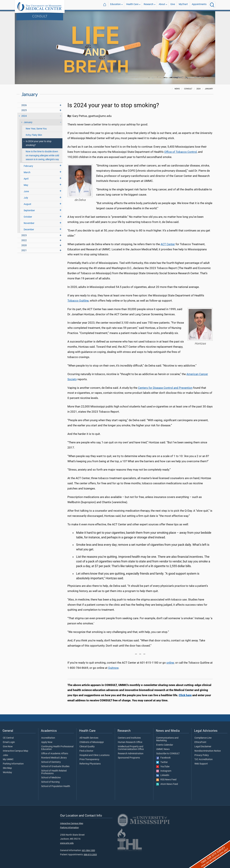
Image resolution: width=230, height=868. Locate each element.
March (27, 172)
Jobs (5, 755)
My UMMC (8, 759)
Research (149, 5)
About (162, 5)
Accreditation (48, 738)
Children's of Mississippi (92, 742)
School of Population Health (56, 786)
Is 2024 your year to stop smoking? (39, 143)
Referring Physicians (90, 764)
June (26, 191)
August (27, 204)
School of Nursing (50, 782)
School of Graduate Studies (55, 766)
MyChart (183, 5)
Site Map (7, 768)
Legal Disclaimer (203, 747)
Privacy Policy (202, 755)
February (28, 166)
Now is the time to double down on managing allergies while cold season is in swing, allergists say (42, 155)
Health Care (132, 5)
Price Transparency (89, 759)
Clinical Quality (87, 747)
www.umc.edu (67, 843)
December (29, 230)
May (26, 185)
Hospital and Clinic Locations (94, 755)
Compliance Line (203, 738)
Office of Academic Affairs (55, 754)
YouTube (163, 767)
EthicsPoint (200, 742)
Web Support (201, 764)
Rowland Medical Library (54, 758)
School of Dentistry (51, 762)
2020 (24, 245)
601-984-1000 (88, 850)
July (26, 198)
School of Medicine (51, 778)
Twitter (162, 762)
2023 (24, 235)
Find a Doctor (86, 751)
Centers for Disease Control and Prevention (165, 388)
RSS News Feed (166, 780)
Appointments (199, 5)
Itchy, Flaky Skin (34, 135)
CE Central (8, 738)
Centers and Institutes (129, 738)
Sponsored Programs (129, 758)
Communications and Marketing (167, 739)
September (29, 210)
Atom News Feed (167, 784)
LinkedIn (163, 775)
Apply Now (47, 742)
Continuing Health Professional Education (57, 748)
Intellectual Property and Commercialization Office (131, 748)
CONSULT (40, 16)
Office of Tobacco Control (181, 152)
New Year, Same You (36, 129)
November (29, 223)
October (28, 217)
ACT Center (168, 244)
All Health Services (89, 738)
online (170, 663)
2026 (24, 105)
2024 (24, 116)
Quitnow (113, 668)
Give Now (8, 747)
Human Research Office (130, 742)
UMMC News (163, 749)
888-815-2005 (90, 855)
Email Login (9, 742)
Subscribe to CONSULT (168, 754)
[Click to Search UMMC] (212, 5)
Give (173, 5)
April (26, 179)
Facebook (163, 758)
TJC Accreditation (204, 759)
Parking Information (13, 764)
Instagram (164, 771)
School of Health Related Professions (54, 772)
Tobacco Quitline (78, 301)
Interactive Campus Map (16, 751)
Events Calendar (165, 745)
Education (115, 5)
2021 (24, 250)
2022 (24, 240)
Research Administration (131, 754)
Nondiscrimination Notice (208, 751)
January (28, 122)
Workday (7, 772)
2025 (24, 110)
